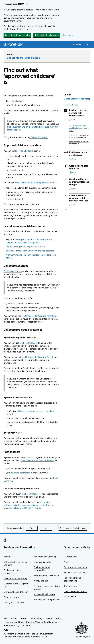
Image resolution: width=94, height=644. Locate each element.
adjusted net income (20, 473)
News (67, 562)
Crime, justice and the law (16, 592)
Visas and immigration (44, 594)
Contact (59, 618)
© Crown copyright (81, 637)
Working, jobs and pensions (47, 600)
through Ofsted (23, 240)
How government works (75, 591)
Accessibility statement (41, 618)
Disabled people (11, 597)
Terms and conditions (14, 622)
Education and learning (45, 557)
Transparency (70, 586)
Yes (34, 528)
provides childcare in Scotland (37, 505)
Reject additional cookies (47, 35)
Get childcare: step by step (23, 58)
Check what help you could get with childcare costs (79, 128)
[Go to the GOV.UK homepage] (13, 45)
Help (6, 618)
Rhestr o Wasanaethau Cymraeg (42, 622)
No (48, 528)
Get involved (70, 597)
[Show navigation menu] (77, 45)
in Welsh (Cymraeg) (39, 137)
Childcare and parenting (15, 578)
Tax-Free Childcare (24, 151)
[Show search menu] (87, 45)
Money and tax (41, 581)
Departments (70, 557)
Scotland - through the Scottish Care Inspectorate (30, 251)
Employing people (42, 562)
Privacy (14, 618)
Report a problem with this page (73, 528)
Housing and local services (46, 575)
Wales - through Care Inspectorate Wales (26, 247)
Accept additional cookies (17, 35)
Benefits (8, 557)
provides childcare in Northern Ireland (22, 508)
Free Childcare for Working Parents (32, 183)
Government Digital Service (17, 626)
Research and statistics (75, 573)
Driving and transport (14, 602)
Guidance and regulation (76, 567)
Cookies (24, 618)
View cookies (68, 35)
